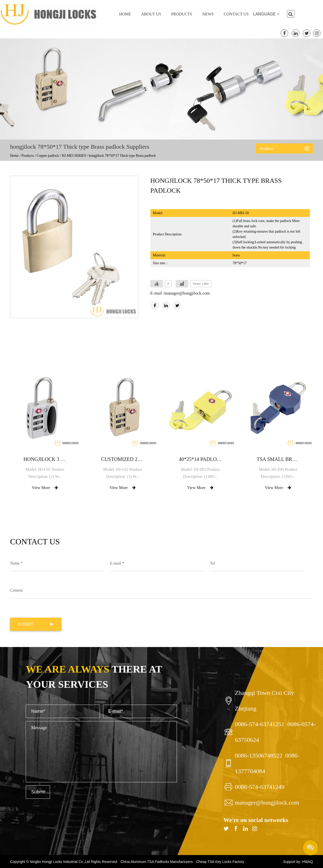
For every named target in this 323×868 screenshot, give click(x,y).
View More (45, 488)
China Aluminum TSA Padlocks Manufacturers (156, 862)
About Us (151, 14)
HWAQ (307, 862)
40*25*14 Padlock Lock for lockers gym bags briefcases (200, 459)
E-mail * (117, 563)
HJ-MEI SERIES (74, 156)
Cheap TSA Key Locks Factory (220, 862)
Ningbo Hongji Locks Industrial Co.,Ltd (60, 862)
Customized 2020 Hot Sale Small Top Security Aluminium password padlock (123, 459)
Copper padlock (48, 156)
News (208, 14)
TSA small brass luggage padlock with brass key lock (278, 459)
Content (17, 590)
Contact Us (236, 14)
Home (125, 14)
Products (182, 14)
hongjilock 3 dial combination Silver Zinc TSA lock (45, 459)
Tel (212, 563)
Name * (16, 563)
